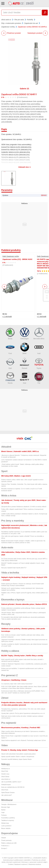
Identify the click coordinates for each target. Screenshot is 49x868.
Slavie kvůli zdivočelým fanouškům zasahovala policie (18, 754)
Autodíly (30, 20)
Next (45, 287)
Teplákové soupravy (8, 820)
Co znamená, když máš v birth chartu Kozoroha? (17, 684)
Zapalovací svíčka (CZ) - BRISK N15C (17, 259)
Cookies (11, 864)
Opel (10, 363)
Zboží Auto (5, 790)
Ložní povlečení (6, 826)
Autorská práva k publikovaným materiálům (17, 860)
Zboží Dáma (5, 777)
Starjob (4, 838)
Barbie (3, 810)
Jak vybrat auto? (7, 795)
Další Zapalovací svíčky (11, 256)
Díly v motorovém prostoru (11, 23)
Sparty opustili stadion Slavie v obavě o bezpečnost (18, 757)
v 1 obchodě (7, 316)
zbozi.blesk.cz (6, 779)
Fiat (39, 378)
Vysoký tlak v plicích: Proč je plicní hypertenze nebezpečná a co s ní (23, 713)
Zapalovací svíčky (8, 27)
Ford (10, 348)
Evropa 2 (4, 848)
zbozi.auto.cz (6, 20)
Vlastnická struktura (35, 864)
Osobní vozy (5, 774)
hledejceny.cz (6, 769)
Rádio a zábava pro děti (9, 843)
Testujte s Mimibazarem (9, 804)
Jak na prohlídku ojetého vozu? (11, 782)
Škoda (10, 334)
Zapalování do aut (31, 23)
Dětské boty (5, 823)
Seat (25, 378)
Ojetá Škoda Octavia (8, 792)
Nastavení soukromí (21, 864)
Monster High (6, 807)
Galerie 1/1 (24, 89)
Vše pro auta (19, 20)
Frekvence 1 (5, 846)
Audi (39, 348)
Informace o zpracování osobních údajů (34, 862)
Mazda (10, 378)
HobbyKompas (6, 785)
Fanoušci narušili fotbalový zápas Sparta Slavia (16, 759)
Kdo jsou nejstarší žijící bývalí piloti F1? (14, 568)
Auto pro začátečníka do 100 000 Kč (13, 787)
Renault (25, 363)
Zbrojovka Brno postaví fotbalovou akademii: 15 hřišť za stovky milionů (24, 507)
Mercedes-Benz (39, 334)
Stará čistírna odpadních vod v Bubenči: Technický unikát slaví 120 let (24, 740)
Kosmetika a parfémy (8, 818)
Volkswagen (25, 334)
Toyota (39, 363)
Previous (4, 287)
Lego (3, 812)
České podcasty (6, 840)
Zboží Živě (5, 771)
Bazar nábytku (6, 828)
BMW (25, 348)
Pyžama (4, 815)
